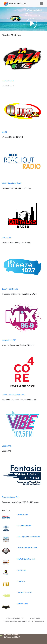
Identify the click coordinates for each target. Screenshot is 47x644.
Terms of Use (39, 621)
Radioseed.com (18, 4)
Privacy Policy (35, 618)
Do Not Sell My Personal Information (17, 621)
